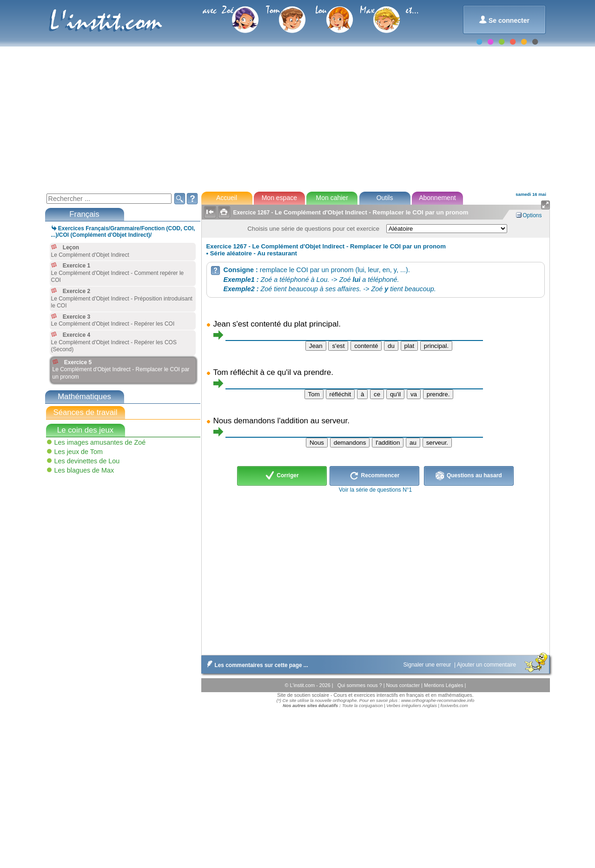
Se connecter (504, 20)
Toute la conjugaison (363, 705)
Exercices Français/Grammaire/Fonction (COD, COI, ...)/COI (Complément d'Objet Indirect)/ (123, 232)
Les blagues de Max (84, 470)
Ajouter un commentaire (487, 665)
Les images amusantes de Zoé (100, 442)
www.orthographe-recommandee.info (438, 700)
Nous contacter (403, 685)
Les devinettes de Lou (87, 461)
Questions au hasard (469, 476)
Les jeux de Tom (79, 452)
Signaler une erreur (428, 665)
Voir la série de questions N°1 (376, 490)
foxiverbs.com (454, 705)
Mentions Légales (444, 685)
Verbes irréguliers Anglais (412, 705)
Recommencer (374, 476)
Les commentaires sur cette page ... (256, 665)
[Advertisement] (297, 118)
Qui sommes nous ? (360, 685)
